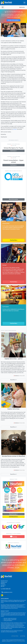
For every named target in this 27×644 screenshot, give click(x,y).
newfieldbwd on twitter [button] (7, 592)
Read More (13, 380)
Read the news (13, 514)
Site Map (23, 636)
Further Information (13, 20)
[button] (3, 30)
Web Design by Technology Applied (18, 641)
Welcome (22, 7)
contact (15, 129)
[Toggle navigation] (24, 3)
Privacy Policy (15, 636)
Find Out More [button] (14, 240)
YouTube (14, 537)
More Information (13, 199)
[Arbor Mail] (4, 595)
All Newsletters (14, 517)
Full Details (14, 151)
